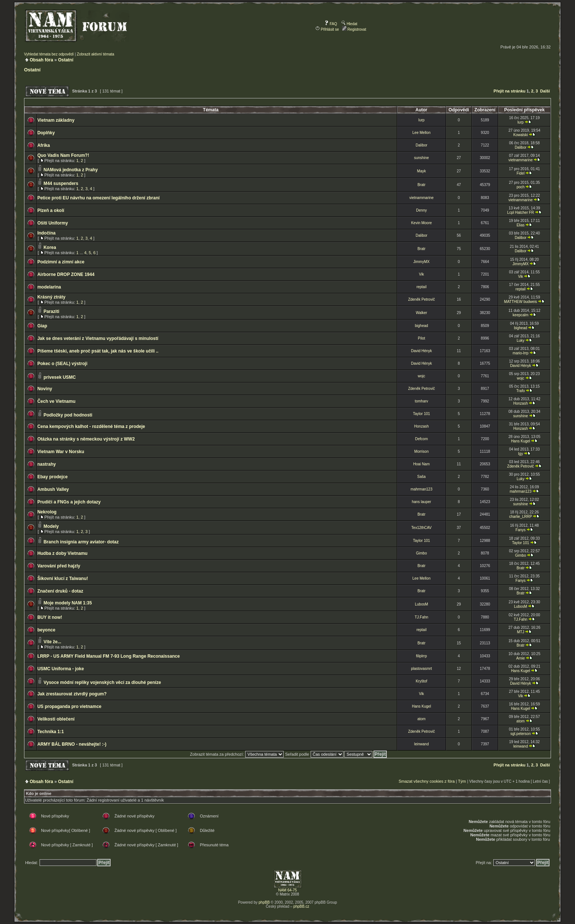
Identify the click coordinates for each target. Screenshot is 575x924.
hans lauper (422, 502)
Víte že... (53, 642)
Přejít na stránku (510, 91)
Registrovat (354, 29)
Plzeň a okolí (51, 210)
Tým (462, 781)
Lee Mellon (421, 133)
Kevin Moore (422, 223)
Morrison (421, 451)
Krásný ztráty (51, 297)
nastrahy (47, 464)
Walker (421, 313)
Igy (520, 454)
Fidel (521, 173)
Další (545, 91)
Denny (421, 210)
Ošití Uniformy (53, 223)
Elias (521, 225)
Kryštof (421, 681)
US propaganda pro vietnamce (69, 707)
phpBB (264, 902)
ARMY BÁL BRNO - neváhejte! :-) (72, 744)
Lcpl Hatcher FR (521, 213)
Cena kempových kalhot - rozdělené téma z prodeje (91, 426)
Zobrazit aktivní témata (96, 54)
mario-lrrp (520, 353)
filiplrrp (421, 656)
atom (422, 719)
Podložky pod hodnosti (68, 415)
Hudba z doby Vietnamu (62, 553)
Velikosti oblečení (56, 719)
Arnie (520, 658)
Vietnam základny (56, 120)
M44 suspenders (61, 183)
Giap (42, 326)
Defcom (422, 439)
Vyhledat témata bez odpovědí (49, 54)
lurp (421, 120)
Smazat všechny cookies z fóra (427, 781)
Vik (422, 274)
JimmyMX (422, 262)
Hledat (349, 24)
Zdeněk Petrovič (422, 299)
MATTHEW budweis (520, 302)
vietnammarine (521, 160)
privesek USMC (60, 377)
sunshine (422, 158)
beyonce (46, 630)
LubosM (422, 604)
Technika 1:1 (51, 732)
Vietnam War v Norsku (61, 452)
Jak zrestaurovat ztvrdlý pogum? (72, 694)
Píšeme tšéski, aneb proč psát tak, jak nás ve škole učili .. (98, 351)
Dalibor (422, 145)
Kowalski (520, 135)
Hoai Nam (422, 464)
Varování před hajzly (59, 566)
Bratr (422, 185)
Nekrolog (47, 512)
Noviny (45, 389)
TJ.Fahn (421, 617)
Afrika (44, 145)
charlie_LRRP (521, 517)
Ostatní (66, 60)
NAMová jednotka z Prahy (71, 170)
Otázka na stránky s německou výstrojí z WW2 (86, 439)
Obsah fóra (41, 60)
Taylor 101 (422, 414)
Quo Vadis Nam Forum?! (63, 155)
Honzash (520, 403)
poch (521, 187)
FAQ (331, 24)
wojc (422, 376)
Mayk (422, 171)
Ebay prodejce (53, 477)
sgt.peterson (520, 734)
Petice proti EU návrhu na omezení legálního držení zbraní (99, 198)
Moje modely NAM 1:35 (68, 603)
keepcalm (520, 315)
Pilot (421, 338)
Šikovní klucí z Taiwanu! (63, 579)
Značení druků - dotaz (60, 591)
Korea (50, 247)
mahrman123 (421, 489)
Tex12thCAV (421, 528)
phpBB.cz (301, 906)
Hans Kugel (521, 441)
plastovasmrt (421, 669)
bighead (422, 326)
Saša (421, 477)
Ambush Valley (53, 489)
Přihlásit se (327, 29)
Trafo (520, 391)
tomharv (422, 401)
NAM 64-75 (287, 890)
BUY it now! (50, 617)
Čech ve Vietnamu (56, 401)
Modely (51, 526)
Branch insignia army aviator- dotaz (81, 542)
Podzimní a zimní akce (61, 262)
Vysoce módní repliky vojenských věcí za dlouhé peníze (102, 682)
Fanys (520, 530)
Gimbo (421, 553)
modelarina (49, 287)
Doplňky (46, 133)
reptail (421, 287)
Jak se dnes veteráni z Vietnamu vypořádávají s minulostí (98, 338)
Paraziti (52, 311)
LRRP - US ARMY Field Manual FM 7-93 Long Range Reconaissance (109, 656)
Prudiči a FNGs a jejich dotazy (69, 502)
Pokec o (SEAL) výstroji (62, 364)
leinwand (421, 744)
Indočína (46, 233)
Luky (520, 340)
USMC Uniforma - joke (61, 669)
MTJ (520, 632)
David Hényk (421, 351)
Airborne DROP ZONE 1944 (66, 274)
